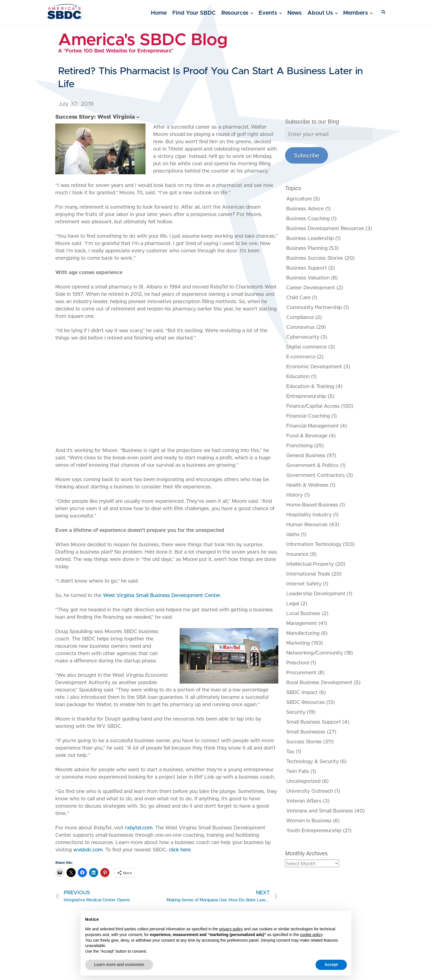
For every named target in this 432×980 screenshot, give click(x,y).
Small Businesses (306, 732)
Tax (290, 752)
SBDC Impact (302, 693)
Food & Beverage (307, 436)
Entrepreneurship (306, 397)
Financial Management (312, 426)
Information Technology (314, 545)
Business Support (307, 268)
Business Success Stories (315, 258)
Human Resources (307, 525)
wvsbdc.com (88, 850)
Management (302, 624)
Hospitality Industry (309, 515)
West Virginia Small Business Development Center (162, 596)
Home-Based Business (312, 505)
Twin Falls (298, 772)
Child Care (298, 298)
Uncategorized (303, 781)
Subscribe (307, 155)
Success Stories (304, 742)
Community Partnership (314, 308)
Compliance (300, 318)
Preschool (298, 663)
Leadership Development (316, 594)
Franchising (299, 446)
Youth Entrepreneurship (314, 831)
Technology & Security (312, 762)
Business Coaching (308, 219)
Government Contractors (316, 475)
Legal (293, 604)
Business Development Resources (325, 229)
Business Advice (305, 209)
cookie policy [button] (311, 935)
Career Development (311, 288)
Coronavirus (300, 327)
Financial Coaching (308, 416)
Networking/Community (315, 653)
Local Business (303, 614)
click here (180, 850)
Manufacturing (303, 633)
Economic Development (314, 367)
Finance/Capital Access (313, 406)
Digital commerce (307, 347)
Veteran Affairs (304, 801)
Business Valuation (308, 278)
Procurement (301, 673)
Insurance (297, 554)
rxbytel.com (139, 828)
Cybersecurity (303, 337)
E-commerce (301, 357)
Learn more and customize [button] (119, 964)
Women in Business (309, 821)
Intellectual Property (310, 564)
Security (296, 712)
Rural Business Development (319, 683)
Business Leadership (310, 239)
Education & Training (310, 387)
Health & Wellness (307, 485)
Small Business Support (314, 722)
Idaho (293, 535)
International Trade (308, 574)
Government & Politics (312, 466)
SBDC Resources (306, 702)
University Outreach (310, 791)
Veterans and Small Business (320, 811)
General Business (306, 456)
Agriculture (299, 199)
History (295, 495)
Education (298, 377)
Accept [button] (331, 964)
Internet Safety (304, 584)
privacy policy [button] (231, 929)
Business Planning (307, 248)
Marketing (298, 643)
